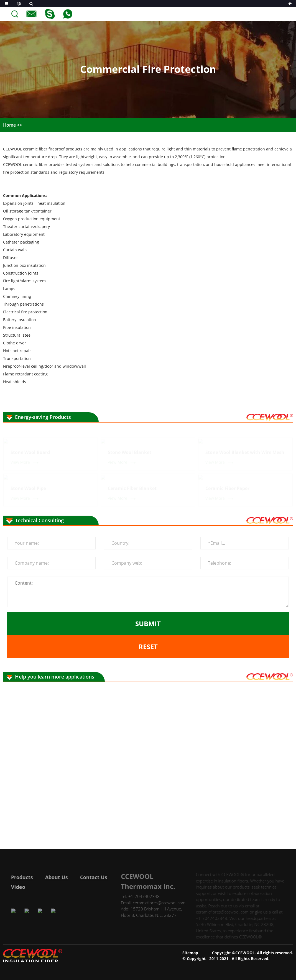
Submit (148, 624)
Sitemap (190, 953)
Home (9, 125)
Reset (148, 647)
